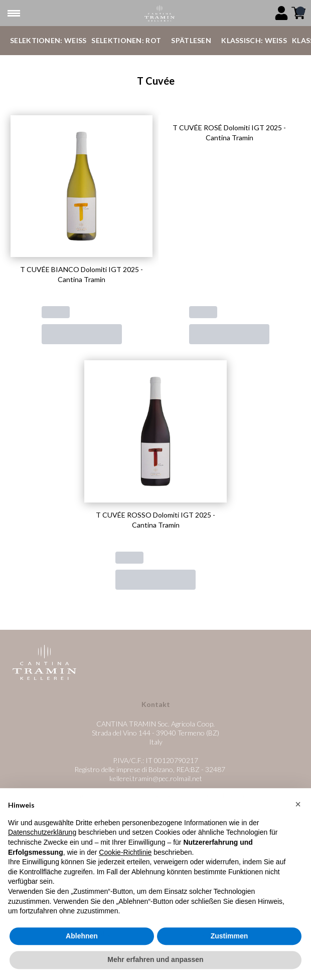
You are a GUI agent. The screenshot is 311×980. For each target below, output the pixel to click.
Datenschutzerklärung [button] (42, 856)
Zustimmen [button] (229, 959)
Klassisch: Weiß (254, 40)
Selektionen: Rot (126, 40)
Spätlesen (191, 40)
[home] (159, 13)
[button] (298, 828)
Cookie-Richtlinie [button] (125, 875)
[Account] (281, 13)
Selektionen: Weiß (48, 40)
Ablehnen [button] (82, 959)
